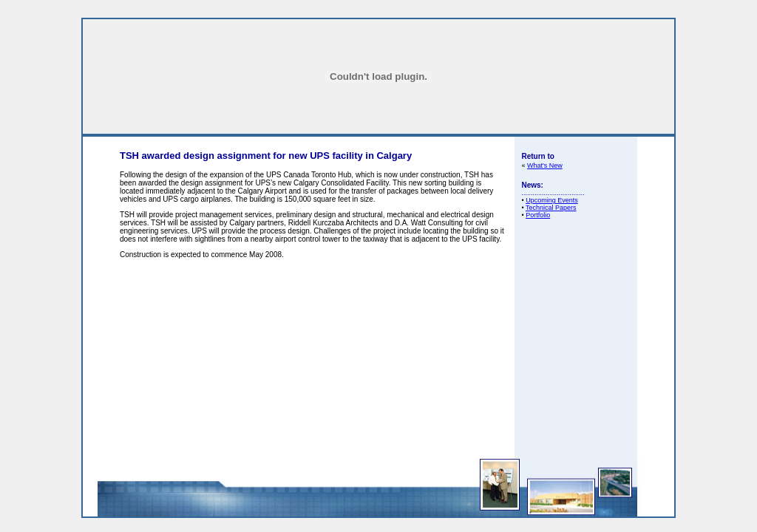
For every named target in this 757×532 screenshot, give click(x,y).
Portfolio (538, 215)
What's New (545, 166)
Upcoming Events (552, 200)
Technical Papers (551, 208)
